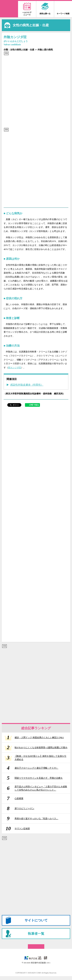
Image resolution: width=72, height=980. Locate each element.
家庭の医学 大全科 (9, 9)
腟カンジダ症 (15, 368)
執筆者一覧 (36, 934)
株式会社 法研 (36, 958)
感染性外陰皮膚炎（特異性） (27, 385)
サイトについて (36, 920)
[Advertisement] (36, 92)
